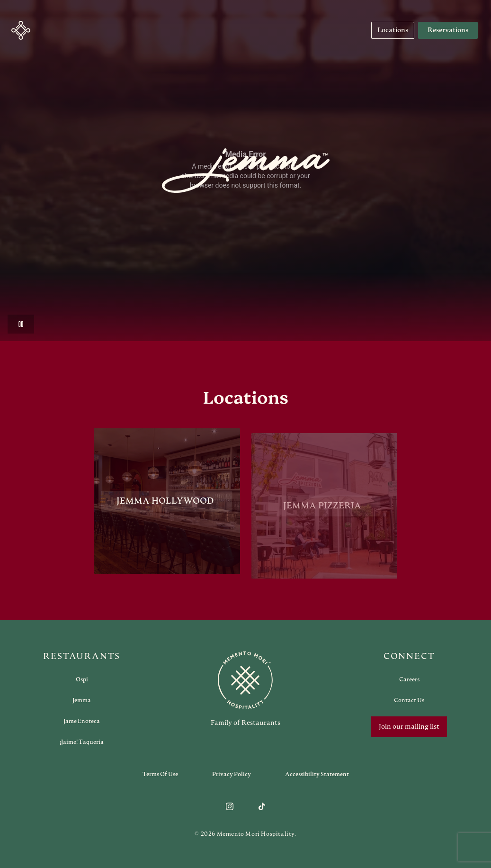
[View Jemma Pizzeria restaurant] (324, 512)
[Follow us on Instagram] (230, 806)
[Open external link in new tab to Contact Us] (409, 700)
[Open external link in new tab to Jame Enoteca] (82, 721)
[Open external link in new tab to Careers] (409, 679)
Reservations (448, 30)
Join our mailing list (409, 727)
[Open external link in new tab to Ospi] (82, 679)
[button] (21, 30)
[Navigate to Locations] (393, 30)
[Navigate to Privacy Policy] (232, 774)
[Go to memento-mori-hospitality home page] (246, 689)
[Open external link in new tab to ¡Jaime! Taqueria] (82, 742)
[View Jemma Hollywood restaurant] (167, 504)
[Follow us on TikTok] (262, 806)
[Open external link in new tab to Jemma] (82, 700)
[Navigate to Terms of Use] (160, 774)
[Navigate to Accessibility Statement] (317, 774)
